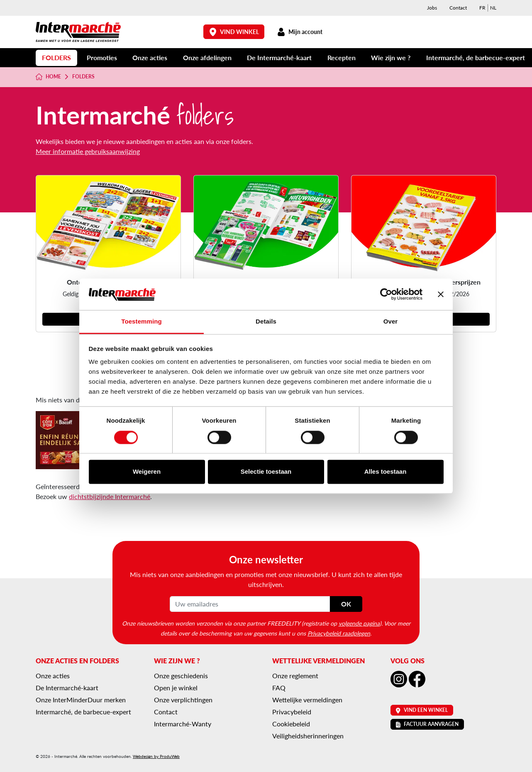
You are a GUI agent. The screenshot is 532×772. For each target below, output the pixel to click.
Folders (56, 57)
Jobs (432, 8)
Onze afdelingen (207, 57)
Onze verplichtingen (183, 700)
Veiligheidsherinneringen (308, 736)
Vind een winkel (422, 710)
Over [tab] (391, 322)
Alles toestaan (386, 472)
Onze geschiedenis (181, 676)
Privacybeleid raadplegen (339, 633)
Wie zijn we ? (391, 57)
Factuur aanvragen (427, 724)
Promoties (102, 57)
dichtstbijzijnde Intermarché (110, 496)
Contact (458, 8)
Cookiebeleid (291, 724)
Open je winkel (176, 688)
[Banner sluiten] (441, 294)
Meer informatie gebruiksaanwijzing (88, 151)
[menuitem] (482, 8)
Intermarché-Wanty (183, 724)
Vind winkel (234, 32)
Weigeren (147, 472)
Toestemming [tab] (142, 322)
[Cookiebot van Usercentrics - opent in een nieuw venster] (386, 294)
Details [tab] (266, 322)
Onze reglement (295, 676)
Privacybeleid (292, 712)
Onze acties (150, 57)
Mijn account (300, 32)
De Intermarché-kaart (279, 57)
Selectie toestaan (266, 472)
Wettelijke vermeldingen (307, 700)
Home (48, 77)
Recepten (342, 57)
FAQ (279, 688)
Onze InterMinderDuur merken (81, 700)
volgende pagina (359, 623)
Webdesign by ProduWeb (156, 756)
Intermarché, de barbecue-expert (476, 57)
